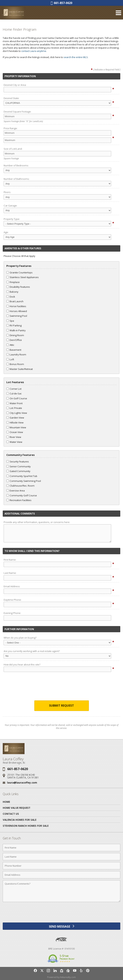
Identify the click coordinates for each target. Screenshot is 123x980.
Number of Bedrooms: (16, 165)
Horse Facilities (16, 306)
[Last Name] (61, 857)
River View (14, 437)
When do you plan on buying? (20, 638)
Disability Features (18, 287)
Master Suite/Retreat (20, 369)
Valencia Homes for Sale (20, 820)
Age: (6, 232)
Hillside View (15, 423)
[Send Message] (61, 926)
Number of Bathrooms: (17, 179)
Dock (11, 297)
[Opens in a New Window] (35, 971)
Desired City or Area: (15, 85)
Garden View (15, 418)
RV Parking (14, 325)
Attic (10, 345)
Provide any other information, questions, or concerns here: (37, 522)
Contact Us (11, 814)
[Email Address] (61, 875)
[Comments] (61, 891)
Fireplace (13, 282)
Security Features (18, 462)
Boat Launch (15, 301)
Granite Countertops (19, 272)
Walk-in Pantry (16, 330)
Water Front (14, 403)
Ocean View (15, 432)
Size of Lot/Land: (13, 149)
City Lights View (17, 413)
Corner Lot (14, 389)
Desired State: (11, 98)
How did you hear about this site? (22, 665)
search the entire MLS (76, 57)
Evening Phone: (12, 613)
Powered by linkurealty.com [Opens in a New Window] (61, 977)
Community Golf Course (22, 495)
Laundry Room (16, 354)
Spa (10, 321)
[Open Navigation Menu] (118, 13)
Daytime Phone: (13, 600)
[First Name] (61, 848)
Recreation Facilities (19, 500)
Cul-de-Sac (14, 393)
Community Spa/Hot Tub (22, 476)
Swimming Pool (17, 316)
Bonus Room (15, 364)
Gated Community (18, 471)
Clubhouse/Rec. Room (20, 486)
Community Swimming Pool (24, 481)
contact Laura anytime (34, 51)
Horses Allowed (17, 311)
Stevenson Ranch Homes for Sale (26, 826)
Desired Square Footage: (17, 112)
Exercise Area (16, 491)
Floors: (7, 192)
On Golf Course (17, 398)
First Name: (10, 560)
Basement (14, 350)
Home (6, 802)
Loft (10, 359)
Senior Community (19, 466)
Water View (14, 442)
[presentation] (62, 687)
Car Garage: (10, 206)
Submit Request (61, 706)
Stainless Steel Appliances (23, 277)
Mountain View (16, 427)
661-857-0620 (61, 3)
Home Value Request (17, 808)
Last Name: (10, 573)
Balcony (12, 292)
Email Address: (12, 586)
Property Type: (12, 219)
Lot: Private (14, 408)
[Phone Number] (61, 866)
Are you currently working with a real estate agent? (32, 651)
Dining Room (15, 335)
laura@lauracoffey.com (22, 783)
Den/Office (14, 340)
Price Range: (11, 128)
